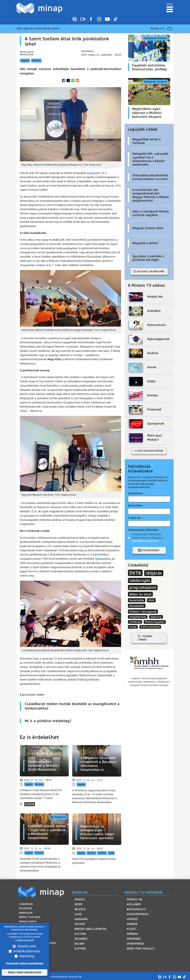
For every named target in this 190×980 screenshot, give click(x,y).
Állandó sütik (27, 946)
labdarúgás (140, 580)
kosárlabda (137, 600)
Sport (78, 904)
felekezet (101, 559)
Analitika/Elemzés (27, 951)
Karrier (132, 924)
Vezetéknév (135, 493)
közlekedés (137, 606)
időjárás (154, 573)
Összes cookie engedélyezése (25, 973)
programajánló (143, 588)
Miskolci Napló (27, 921)
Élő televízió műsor (151, 451)
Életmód (80, 949)
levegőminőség (138, 617)
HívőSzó (132, 919)
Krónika (132, 934)
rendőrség (135, 622)
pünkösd (92, 173)
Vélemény (81, 939)
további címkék (145, 638)
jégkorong (156, 617)
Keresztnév (135, 505)
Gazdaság (81, 919)
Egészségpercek (138, 914)
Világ (111, 853)
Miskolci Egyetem (155, 622)
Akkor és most (140, 594)
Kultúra (80, 934)
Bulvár (79, 944)
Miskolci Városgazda (143, 612)
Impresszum (26, 912)
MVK (151, 600)
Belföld (102, 853)
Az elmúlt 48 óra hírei (151, 271)
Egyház (25, 61)
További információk (25, 940)
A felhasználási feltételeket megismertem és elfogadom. (148, 538)
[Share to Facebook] (64, 80)
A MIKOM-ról (26, 904)
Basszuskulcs (136, 909)
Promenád (134, 939)
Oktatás (80, 924)
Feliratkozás (151, 550)
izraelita (30, 804)
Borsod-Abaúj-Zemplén (90, 929)
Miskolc (36, 61)
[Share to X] (68, 80)
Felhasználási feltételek (143, 530)
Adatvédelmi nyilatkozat (145, 541)
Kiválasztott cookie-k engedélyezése (25, 963)
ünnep (133, 627)
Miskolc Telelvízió (29, 917)
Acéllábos (134, 904)
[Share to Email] (77, 80)
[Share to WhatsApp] (73, 80)
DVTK (135, 573)
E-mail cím (134, 518)
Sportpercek (136, 944)
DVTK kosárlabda (150, 627)
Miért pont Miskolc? (141, 949)
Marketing (27, 956)
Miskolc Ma (135, 899)
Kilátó (131, 929)
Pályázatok (25, 908)
